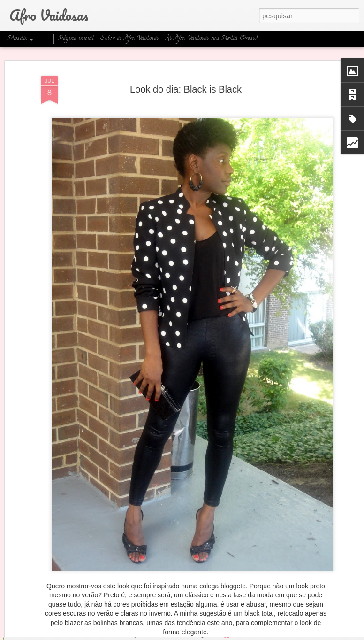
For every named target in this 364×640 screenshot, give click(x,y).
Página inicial (76, 39)
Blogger (225, 635)
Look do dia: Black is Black (186, 74)
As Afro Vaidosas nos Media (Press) (212, 39)
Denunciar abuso (256, 635)
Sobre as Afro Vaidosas (130, 39)
